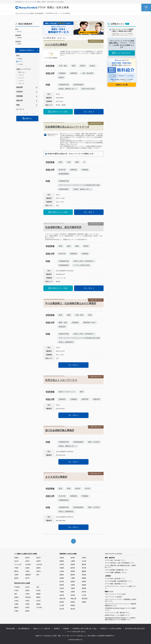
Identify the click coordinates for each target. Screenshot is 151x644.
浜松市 (27, 561)
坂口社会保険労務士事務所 (60, 430)
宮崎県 (84, 588)
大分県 (84, 595)
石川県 (62, 605)
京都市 (27, 568)
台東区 (16, 604)
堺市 (38, 575)
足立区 (38, 601)
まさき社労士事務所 (56, 477)
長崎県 (84, 585)
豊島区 (27, 611)
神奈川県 (62, 599)
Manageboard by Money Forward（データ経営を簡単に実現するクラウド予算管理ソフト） (120, 619)
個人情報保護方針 (24, 629)
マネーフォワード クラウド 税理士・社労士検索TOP (29, 13)
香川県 (84, 568)
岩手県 (62, 564)
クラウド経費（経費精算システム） (116, 572)
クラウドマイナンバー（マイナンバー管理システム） (120, 587)
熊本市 (38, 571)
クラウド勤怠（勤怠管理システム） (116, 584)
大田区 (27, 594)
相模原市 (28, 575)
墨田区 (16, 607)
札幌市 (16, 558)
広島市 (38, 561)
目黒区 (27, 590)
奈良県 (73, 595)
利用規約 (66, 629)
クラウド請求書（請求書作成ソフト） (117, 570)
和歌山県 (73, 599)
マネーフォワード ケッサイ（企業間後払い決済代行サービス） (121, 600)
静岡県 (73, 571)
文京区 (16, 601)
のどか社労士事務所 (56, 45)
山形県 (62, 571)
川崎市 (16, 575)
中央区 (16, 590)
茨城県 (62, 578)
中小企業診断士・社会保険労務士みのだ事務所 (71, 303)
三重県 (73, 578)
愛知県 (73, 575)
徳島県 (84, 564)
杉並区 (27, 607)
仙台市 (16, 561)
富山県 (62, 609)
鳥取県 (73, 602)
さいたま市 (18, 564)
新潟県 (62, 602)
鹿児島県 (85, 599)
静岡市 (16, 578)
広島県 (84, 558)
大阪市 (27, 571)
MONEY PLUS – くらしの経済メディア (117, 615)
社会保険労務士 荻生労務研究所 (63, 227)
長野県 (73, 564)
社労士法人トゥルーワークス (61, 380)
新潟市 (27, 558)
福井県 (73, 558)
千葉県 (62, 592)
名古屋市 (28, 564)
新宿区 (16, 597)
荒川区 (38, 590)
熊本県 (84, 592)
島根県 (73, 605)
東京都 (62, 595)
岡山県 (73, 609)
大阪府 (73, 588)
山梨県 (73, 561)
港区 (16, 594)
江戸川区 (39, 607)
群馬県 (62, 585)
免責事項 (57, 629)
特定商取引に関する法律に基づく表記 (85, 629)
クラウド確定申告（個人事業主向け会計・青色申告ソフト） (120, 566)
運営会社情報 (10, 629)
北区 (38, 587)
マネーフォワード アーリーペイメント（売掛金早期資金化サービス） (121, 605)
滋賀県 (73, 582)
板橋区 (38, 594)
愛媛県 (84, 571)
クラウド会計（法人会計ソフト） (115, 560)
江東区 (16, 611)
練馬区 (38, 597)
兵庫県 (73, 592)
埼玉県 (62, 588)
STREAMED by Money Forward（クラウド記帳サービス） (120, 609)
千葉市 (16, 568)
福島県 (62, 575)
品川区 (27, 587)
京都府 (73, 585)
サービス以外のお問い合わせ (76, 632)
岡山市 (38, 558)
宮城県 (62, 568)
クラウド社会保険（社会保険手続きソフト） (119, 581)
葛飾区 (38, 604)
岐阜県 (73, 568)
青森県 (62, 561)
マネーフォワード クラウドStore (115, 594)
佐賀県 (84, 582)
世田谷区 (28, 597)
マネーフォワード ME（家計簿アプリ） (117, 613)
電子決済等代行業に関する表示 (135, 629)
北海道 (62, 558)
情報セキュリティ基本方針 (42, 629)
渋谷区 (27, 601)
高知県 (84, 575)
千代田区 (17, 587)
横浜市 (16, 571)
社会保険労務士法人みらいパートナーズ (67, 127)
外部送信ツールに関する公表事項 (111, 629)
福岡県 (84, 578)
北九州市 (39, 564)
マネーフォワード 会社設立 (114, 597)
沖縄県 (84, 602)
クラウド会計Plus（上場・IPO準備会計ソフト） (120, 563)
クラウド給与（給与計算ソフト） (115, 579)
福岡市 (38, 568)
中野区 (27, 604)
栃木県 (62, 582)
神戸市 (27, 578)
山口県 (84, 561)
